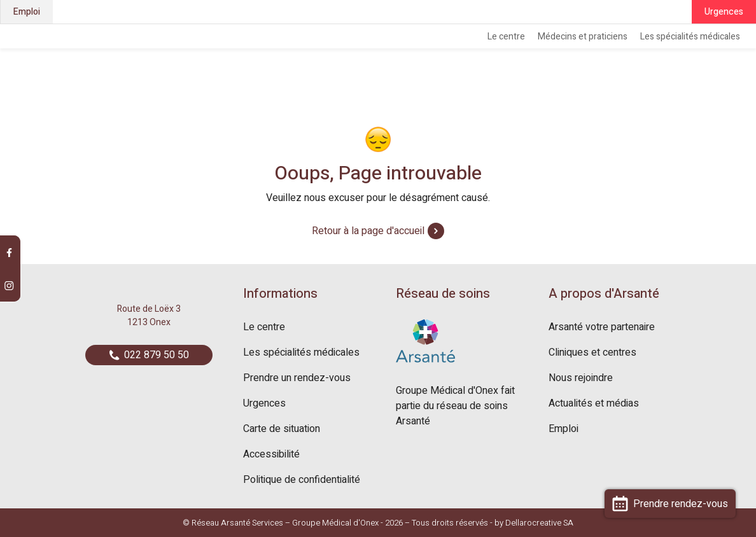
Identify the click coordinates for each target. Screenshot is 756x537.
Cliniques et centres (592, 352)
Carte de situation (282, 429)
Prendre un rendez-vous (297, 378)
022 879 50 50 (149, 355)
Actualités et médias (594, 403)
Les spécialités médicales (690, 37)
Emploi (27, 12)
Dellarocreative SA (539, 523)
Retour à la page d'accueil (378, 231)
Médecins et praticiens (583, 37)
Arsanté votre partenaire (602, 327)
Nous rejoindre (581, 378)
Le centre (506, 37)
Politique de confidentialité (302, 480)
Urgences (724, 12)
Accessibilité (271, 454)
